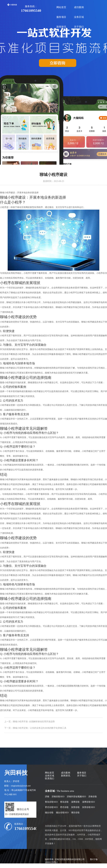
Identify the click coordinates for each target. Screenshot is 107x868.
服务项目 (61, 17)
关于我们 (79, 27)
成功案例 (79, 7)
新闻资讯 (61, 27)
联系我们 (61, 37)
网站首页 (61, 7)
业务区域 (79, 17)
